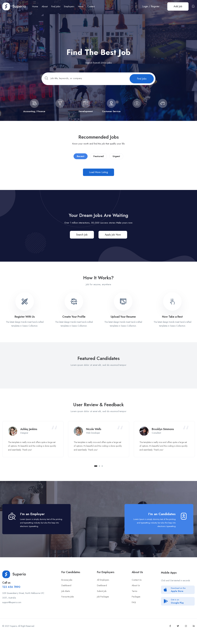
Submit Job (102, 600)
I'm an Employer (32, 523)
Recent (81, 159)
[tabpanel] (33, 445)
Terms (134, 600)
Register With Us (25, 319)
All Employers (103, 589)
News (81, 6)
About (45, 6)
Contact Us (137, 589)
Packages (136, 606)
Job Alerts (66, 600)
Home (35, 6)
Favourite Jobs (68, 606)
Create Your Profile (74, 319)
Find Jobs (56, 6)
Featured (98, 159)
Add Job (178, 6)
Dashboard (66, 595)
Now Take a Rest (172, 319)
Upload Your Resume (123, 319)
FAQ (134, 611)
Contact (91, 6)
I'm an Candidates (162, 523)
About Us (136, 595)
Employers (69, 6)
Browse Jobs (67, 589)
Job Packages (103, 606)
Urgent (116, 159)
